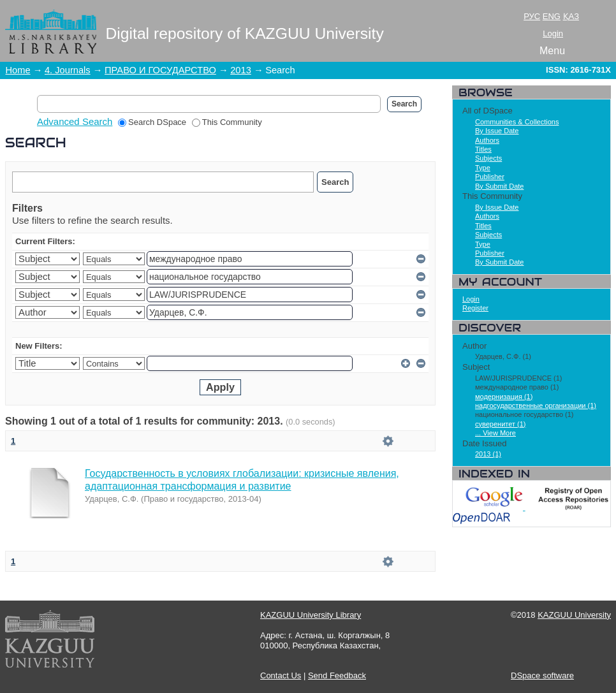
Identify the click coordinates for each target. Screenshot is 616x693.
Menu (552, 51)
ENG (552, 16)
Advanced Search (75, 121)
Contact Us (281, 675)
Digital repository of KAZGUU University (245, 33)
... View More (495, 433)
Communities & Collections (517, 122)
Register (475, 308)
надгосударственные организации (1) (536, 405)
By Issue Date (497, 131)
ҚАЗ (571, 16)
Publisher (490, 177)
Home (18, 70)
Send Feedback (337, 675)
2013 (241, 70)
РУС (532, 16)
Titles (483, 149)
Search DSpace (152, 122)
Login (553, 33)
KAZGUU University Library (311, 615)
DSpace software (542, 675)
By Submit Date (499, 186)
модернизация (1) (504, 397)
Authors (487, 140)
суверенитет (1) (501, 424)
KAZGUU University (574, 615)
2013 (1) (488, 454)
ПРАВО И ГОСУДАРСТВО (160, 70)
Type (483, 168)
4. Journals (68, 70)
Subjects (488, 158)
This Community (227, 122)
